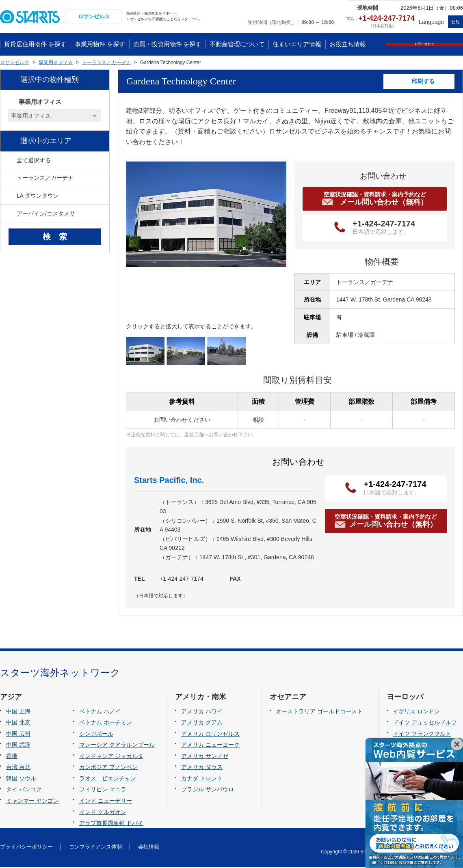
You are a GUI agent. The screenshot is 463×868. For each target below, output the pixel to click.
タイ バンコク (24, 790)
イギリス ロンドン (416, 712)
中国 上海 (18, 712)
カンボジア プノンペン (108, 768)
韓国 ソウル (21, 779)
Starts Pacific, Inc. (169, 481)
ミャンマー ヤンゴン (32, 801)
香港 (12, 757)
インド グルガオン (103, 813)
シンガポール (96, 734)
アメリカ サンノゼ (205, 757)
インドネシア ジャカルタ (111, 757)
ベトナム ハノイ (100, 712)
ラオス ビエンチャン (108, 779)
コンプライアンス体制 (95, 848)
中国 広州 (18, 734)
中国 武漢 (18, 746)
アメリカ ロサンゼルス (210, 734)
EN (455, 22)
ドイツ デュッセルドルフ (425, 724)
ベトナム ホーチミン (106, 724)
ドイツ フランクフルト (422, 734)
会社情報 (149, 848)
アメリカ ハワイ (202, 712)
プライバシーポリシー (26, 848)
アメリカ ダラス (202, 768)
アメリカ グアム (202, 724)
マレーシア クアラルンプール (117, 746)
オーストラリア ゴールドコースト (319, 712)
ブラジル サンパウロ (208, 790)
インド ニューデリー (106, 801)
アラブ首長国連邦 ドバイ (111, 824)
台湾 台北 (18, 768)
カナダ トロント (202, 779)
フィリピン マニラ (103, 790)
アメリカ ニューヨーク (210, 746)
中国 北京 (18, 724)
